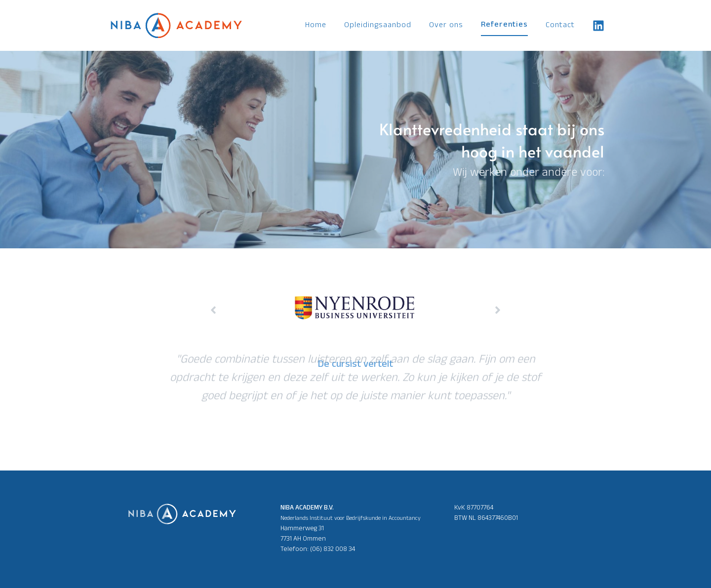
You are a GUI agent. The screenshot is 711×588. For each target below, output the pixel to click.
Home (316, 26)
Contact (560, 26)
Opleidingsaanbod (378, 26)
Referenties (504, 25)
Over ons (446, 26)
